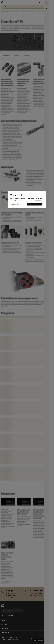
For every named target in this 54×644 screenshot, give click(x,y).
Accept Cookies (35, 204)
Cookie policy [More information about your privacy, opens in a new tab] (39, 200)
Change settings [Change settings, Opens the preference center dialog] (14, 204)
